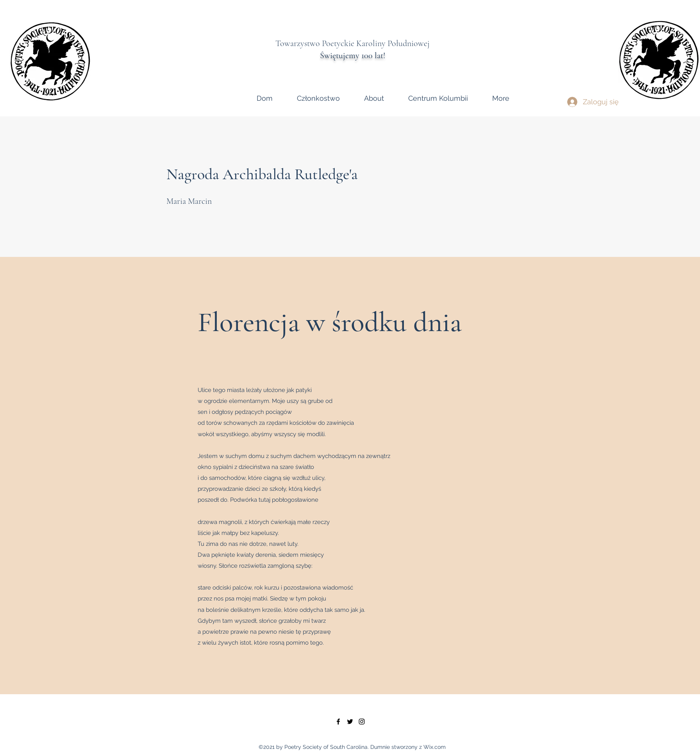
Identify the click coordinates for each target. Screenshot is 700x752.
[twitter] (350, 722)
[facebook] (338, 722)
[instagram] (362, 722)
